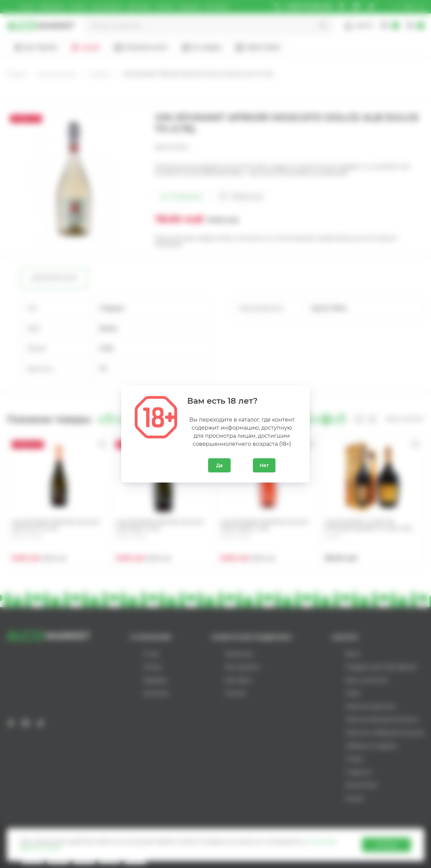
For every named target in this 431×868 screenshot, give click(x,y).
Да (219, 465)
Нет (264, 465)
